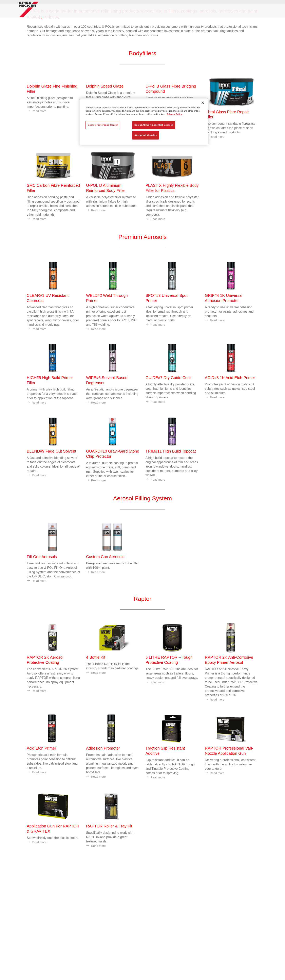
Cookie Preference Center (103, 125)
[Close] (203, 103)
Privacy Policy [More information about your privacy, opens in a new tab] (175, 114)
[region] (144, 122)
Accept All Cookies (146, 135)
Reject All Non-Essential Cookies (154, 125)
